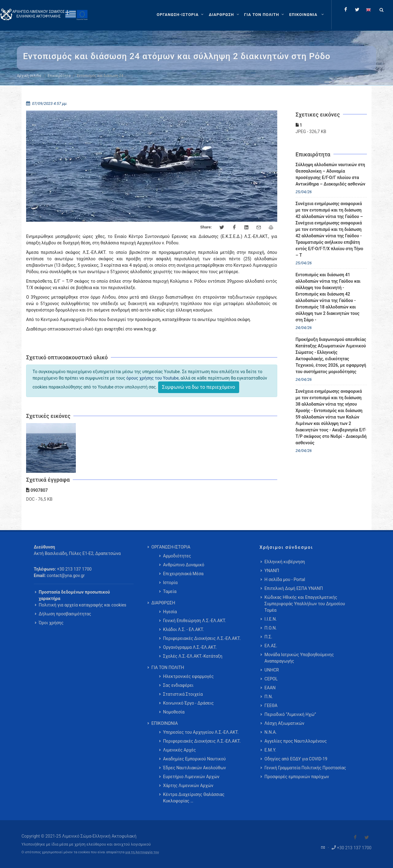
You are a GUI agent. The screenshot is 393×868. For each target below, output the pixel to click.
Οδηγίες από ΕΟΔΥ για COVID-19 (296, 759)
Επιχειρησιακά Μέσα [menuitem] (183, 574)
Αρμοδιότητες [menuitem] (177, 556)
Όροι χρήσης (51, 623)
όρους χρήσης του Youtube (152, 378)
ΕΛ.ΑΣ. (271, 646)
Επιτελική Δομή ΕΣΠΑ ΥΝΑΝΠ (294, 588)
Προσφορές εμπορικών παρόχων (297, 777)
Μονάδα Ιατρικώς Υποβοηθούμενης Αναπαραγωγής (299, 658)
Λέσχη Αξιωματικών (284, 723)
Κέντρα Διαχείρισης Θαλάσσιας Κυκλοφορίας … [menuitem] (194, 798)
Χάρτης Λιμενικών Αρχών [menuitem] (188, 786)
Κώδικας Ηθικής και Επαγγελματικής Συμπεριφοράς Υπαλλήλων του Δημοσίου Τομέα (305, 604)
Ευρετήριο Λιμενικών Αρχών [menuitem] (191, 777)
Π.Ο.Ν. (270, 628)
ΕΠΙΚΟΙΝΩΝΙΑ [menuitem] (165, 723)
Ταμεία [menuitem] (170, 591)
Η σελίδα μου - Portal (285, 579)
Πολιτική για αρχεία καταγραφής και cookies (82, 605)
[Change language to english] (368, 10)
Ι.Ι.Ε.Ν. (270, 619)
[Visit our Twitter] (367, 837)
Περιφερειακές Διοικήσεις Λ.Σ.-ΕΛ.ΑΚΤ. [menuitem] (202, 638)
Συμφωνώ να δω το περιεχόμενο (199, 387)
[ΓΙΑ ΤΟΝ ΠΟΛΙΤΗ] (265, 15)
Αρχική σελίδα (29, 76)
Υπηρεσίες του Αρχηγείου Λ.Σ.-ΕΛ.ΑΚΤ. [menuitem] (201, 732)
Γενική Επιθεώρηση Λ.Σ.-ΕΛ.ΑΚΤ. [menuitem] (195, 621)
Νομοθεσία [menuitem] (174, 712)
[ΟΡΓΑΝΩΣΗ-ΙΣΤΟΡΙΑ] (181, 15)
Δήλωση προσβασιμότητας (65, 614)
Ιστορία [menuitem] (170, 583)
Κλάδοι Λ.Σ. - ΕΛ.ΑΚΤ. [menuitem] (183, 629)
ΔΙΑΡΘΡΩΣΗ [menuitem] (163, 603)
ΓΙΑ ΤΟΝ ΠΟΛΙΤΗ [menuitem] (168, 667)
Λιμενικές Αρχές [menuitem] (179, 750)
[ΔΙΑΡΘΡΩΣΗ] (225, 15)
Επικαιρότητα (59, 76)
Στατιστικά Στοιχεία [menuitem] (183, 694)
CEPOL (271, 679)
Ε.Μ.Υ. (270, 750)
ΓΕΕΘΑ (271, 705)
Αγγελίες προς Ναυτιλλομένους (296, 741)
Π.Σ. (268, 637)
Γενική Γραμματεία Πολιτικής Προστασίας (305, 768)
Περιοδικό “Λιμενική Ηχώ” (290, 714)
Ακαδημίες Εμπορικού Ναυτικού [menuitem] (194, 759)
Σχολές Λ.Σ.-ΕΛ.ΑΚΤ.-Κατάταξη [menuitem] (193, 656)
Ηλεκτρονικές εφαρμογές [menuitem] (188, 676)
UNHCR (272, 670)
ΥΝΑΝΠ (272, 571)
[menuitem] (307, 15)
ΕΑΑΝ (270, 688)
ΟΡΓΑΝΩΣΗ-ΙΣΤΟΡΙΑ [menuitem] (171, 547)
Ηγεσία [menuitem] (170, 612)
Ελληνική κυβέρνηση (285, 562)
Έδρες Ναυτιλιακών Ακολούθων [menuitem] (195, 768)
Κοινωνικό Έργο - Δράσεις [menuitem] (188, 703)
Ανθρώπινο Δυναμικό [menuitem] (184, 565)
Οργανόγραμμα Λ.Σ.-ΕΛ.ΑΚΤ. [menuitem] (190, 647)
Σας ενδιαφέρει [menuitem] (178, 685)
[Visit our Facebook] (355, 837)
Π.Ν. (268, 697)
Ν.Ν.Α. (270, 732)
